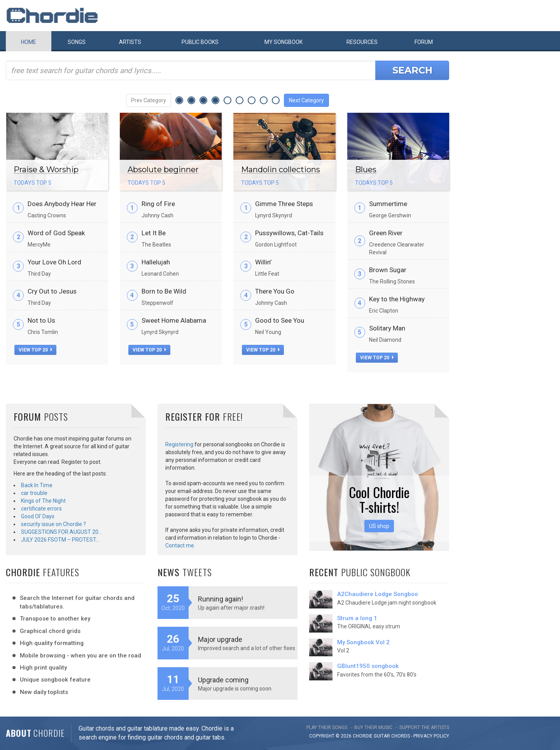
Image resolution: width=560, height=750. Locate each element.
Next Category (306, 100)
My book (283, 42)
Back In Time (37, 485)
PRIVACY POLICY (431, 736)
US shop (379, 526)
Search (412, 70)
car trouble (34, 493)
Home (29, 42)
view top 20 (35, 350)
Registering (179, 444)
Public (200, 42)
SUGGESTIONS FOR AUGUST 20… (61, 532)
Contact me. (180, 545)
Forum (424, 42)
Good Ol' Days (38, 516)
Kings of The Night (43, 501)
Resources (362, 42)
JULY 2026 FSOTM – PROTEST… (60, 540)
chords (401, 736)
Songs (77, 42)
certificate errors (41, 509)
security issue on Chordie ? (53, 524)
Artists (130, 42)
